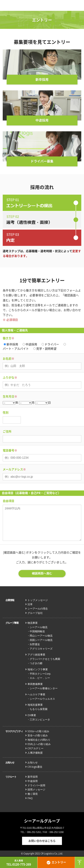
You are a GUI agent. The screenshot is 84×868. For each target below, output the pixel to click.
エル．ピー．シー (40, 678)
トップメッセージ (38, 600)
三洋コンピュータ (40, 719)
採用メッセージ (36, 789)
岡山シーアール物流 (41, 636)
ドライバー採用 (36, 785)
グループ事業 (12, 623)
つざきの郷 (36, 663)
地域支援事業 (35, 705)
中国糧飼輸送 (37, 631)
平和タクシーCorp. (40, 674)
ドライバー (52, 344)
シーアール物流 (39, 627)
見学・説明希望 (46, 348)
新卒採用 (12, 344)
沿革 (30, 604)
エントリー (56, 862)
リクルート (11, 777)
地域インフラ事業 (38, 669)
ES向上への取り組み (39, 744)
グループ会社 (35, 613)
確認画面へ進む (42, 573)
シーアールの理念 (38, 609)
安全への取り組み (38, 735)
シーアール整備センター (44, 688)
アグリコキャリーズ (41, 649)
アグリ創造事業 (36, 655)
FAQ (30, 798)
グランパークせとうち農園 (45, 659)
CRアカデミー (35, 748)
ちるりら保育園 (39, 709)
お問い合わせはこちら (42, 841)
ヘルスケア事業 (36, 694)
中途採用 (31, 344)
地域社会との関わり (39, 740)
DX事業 (32, 715)
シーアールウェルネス (42, 699)
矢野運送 (35, 644)
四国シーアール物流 (41, 640)
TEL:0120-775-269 (19, 863)
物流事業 (33, 623)
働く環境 (33, 794)
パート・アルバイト (16, 348)
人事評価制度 (35, 753)
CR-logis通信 (35, 767)
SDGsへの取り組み (38, 731)
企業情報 (10, 600)
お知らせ (10, 762)
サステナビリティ (14, 731)
